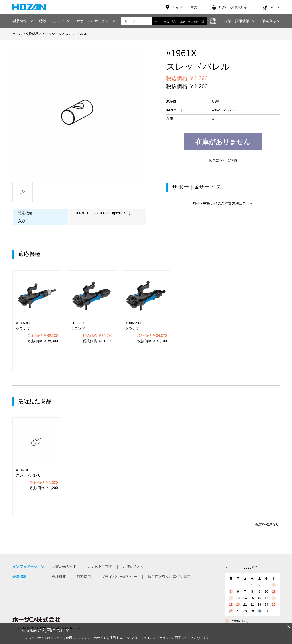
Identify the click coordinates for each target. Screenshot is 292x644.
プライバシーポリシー (119, 577)
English (178, 7)
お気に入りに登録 (223, 160)
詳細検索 (213, 21)
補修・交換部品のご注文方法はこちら (223, 203)
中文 (194, 7)
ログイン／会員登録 (233, 7)
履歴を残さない (267, 524)
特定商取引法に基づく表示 (169, 577)
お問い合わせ (134, 567)
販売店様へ (271, 21)
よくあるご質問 (100, 567)
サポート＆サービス (93, 21)
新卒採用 (84, 577)
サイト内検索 (165, 21)
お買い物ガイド (64, 567)
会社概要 (59, 577)
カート (275, 7)
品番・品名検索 (192, 21)
